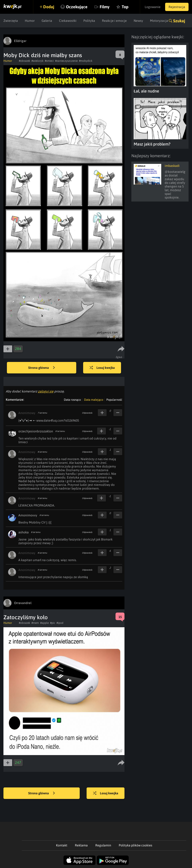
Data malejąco (94, 400)
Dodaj (49, 7)
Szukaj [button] (179, 21)
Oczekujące (77, 7)
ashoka (24, 532)
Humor (30, 21)
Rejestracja (177, 7)
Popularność (114, 400)
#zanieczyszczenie (66, 61)
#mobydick (86, 61)
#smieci (49, 61)
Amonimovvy (28, 515)
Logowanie (153, 7)
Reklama (81, 845)
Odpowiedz (87, 413)
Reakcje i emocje (114, 21)
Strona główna (42, 368)
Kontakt (62, 845)
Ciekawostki (68, 21)
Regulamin (103, 845)
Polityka (89, 21)
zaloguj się (46, 391)
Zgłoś (119, 357)
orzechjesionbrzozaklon (36, 431)
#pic (53, 623)
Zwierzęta (11, 21)
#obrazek (24, 61)
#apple (44, 623)
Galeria (47, 21)
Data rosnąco (72, 400)
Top (125, 7)
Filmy (105, 7)
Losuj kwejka (102, 368)
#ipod (60, 623)
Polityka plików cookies (136, 845)
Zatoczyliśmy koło (26, 617)
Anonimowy (27, 413)
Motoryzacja (159, 21)
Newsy (138, 21)
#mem (35, 623)
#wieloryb (37, 61)
